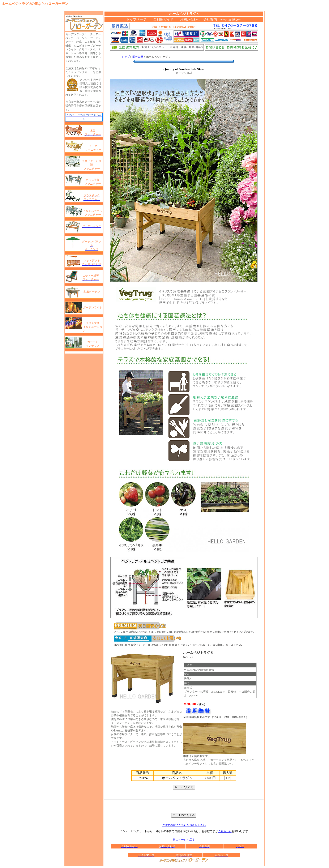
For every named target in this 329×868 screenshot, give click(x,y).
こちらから (225, 831)
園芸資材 (138, 57)
